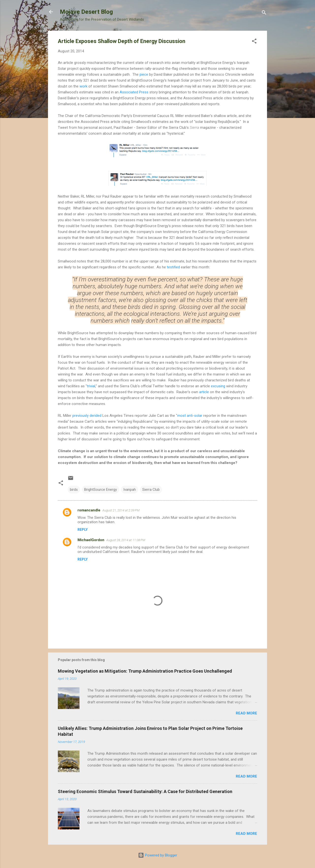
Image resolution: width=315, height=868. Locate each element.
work (84, 86)
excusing (218, 386)
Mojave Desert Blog (86, 12)
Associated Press (134, 92)
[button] (254, 42)
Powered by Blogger (158, 855)
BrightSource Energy (101, 490)
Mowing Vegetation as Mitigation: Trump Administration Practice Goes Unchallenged (145, 671)
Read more (246, 713)
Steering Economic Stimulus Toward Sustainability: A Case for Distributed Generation (145, 791)
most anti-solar (190, 416)
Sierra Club (151, 490)
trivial (91, 386)
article (204, 392)
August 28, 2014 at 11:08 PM (126, 540)
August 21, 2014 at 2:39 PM (121, 510)
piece (144, 74)
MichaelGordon (91, 540)
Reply (83, 530)
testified (173, 267)
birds (74, 490)
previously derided (87, 416)
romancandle (89, 510)
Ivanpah (130, 490)
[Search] (264, 13)
